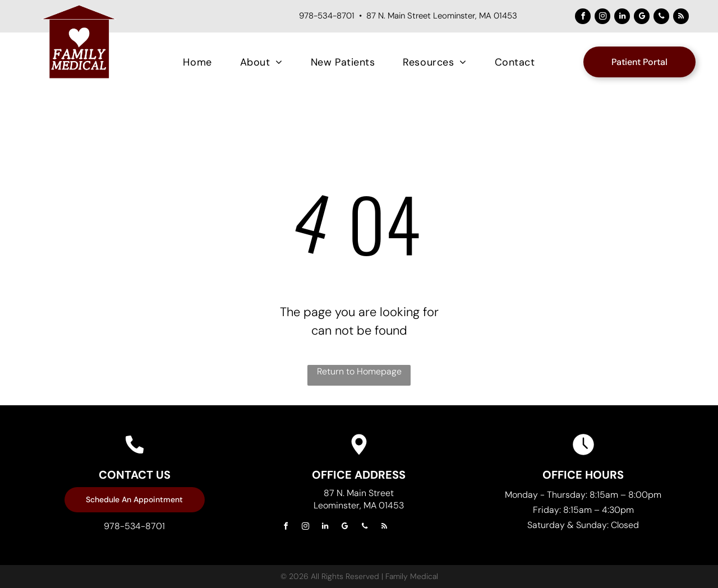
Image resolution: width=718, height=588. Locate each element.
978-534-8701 (134, 526)
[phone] (661, 18)
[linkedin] (622, 18)
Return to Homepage (359, 371)
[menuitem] (197, 62)
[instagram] (602, 18)
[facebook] (583, 18)
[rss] (681, 18)
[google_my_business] (642, 18)
